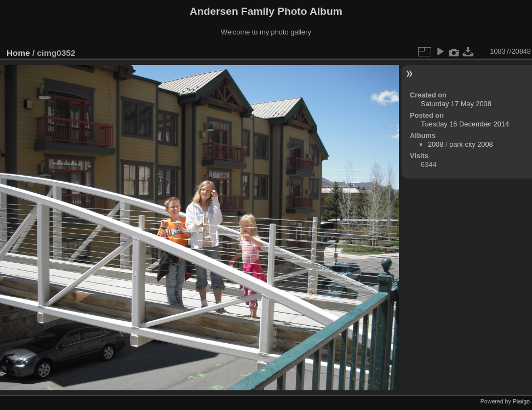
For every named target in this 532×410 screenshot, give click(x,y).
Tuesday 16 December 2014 (465, 124)
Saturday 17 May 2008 (456, 104)
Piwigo (521, 401)
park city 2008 (471, 144)
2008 (436, 144)
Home (18, 53)
